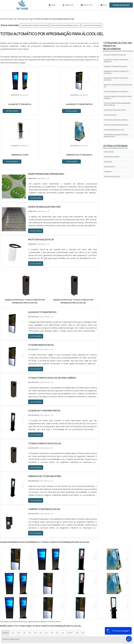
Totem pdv (108, 172)
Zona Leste (50, 603)
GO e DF (70, 583)
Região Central (7, 603)
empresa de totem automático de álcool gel (34, 25)
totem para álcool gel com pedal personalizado (116, 136)
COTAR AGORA (12, 111)
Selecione (5, 583)
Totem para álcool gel (112, 177)
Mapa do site (101, 625)
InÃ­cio (68, 625)
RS (46, 583)
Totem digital (109, 152)
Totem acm (108, 162)
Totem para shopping (112, 157)
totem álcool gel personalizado (116, 125)
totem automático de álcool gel (116, 92)
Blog (104, 5)
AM (77, 583)
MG (19, 583)
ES (24, 583)
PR (35, 583)
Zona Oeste (30, 603)
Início (52, 5)
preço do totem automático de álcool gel (118, 86)
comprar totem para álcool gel (92, 25)
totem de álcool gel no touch (115, 110)
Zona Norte (19, 603)
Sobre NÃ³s (78, 625)
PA (83, 583)
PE (52, 583)
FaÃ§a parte (113, 625)
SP (30, 583)
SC (41, 583)
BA (57, 583)
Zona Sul (40, 603)
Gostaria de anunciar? (121, 5)
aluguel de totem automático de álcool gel (116, 61)
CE (63, 583)
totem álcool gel (110, 115)
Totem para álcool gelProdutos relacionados (118, 46)
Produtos (87, 5)
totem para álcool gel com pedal (116, 120)
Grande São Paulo (63, 603)
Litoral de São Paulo (79, 603)
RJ (13, 583)
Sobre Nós (68, 5)
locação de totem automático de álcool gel (116, 79)
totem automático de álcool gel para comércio (65, 25)
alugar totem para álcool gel (115, 55)
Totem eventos (109, 167)
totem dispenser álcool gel (114, 130)
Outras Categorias (115, 146)
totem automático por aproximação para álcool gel (117, 104)
